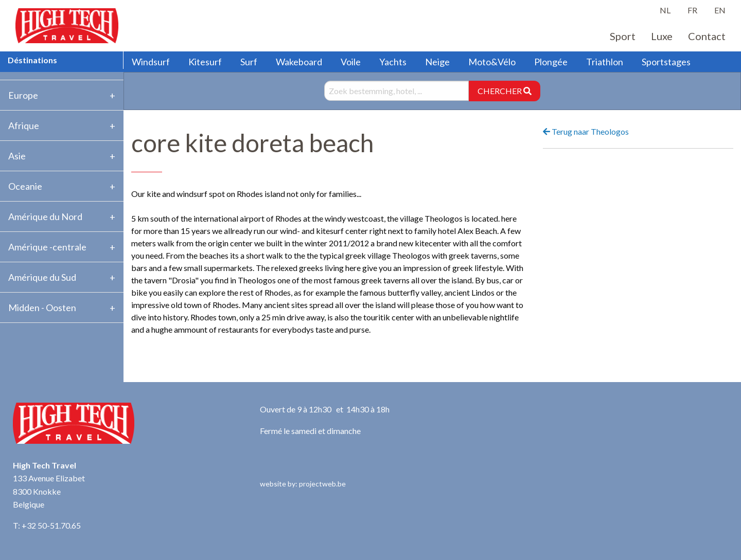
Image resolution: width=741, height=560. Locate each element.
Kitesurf (205, 62)
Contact (707, 36)
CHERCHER (505, 91)
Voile (351, 62)
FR (692, 10)
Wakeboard (299, 62)
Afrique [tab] (24, 125)
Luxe (662, 36)
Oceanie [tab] (25, 186)
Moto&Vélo (492, 62)
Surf (249, 62)
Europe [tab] (23, 95)
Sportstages (666, 62)
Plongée (551, 62)
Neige (437, 62)
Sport (623, 36)
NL (665, 10)
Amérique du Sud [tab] (42, 277)
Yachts (393, 62)
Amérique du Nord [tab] (45, 216)
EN (720, 10)
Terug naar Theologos (586, 131)
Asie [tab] (17, 156)
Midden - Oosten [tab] (42, 308)
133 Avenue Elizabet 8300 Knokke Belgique (49, 491)
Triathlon (605, 62)
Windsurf (151, 62)
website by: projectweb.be (303, 484)
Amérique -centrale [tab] (47, 247)
